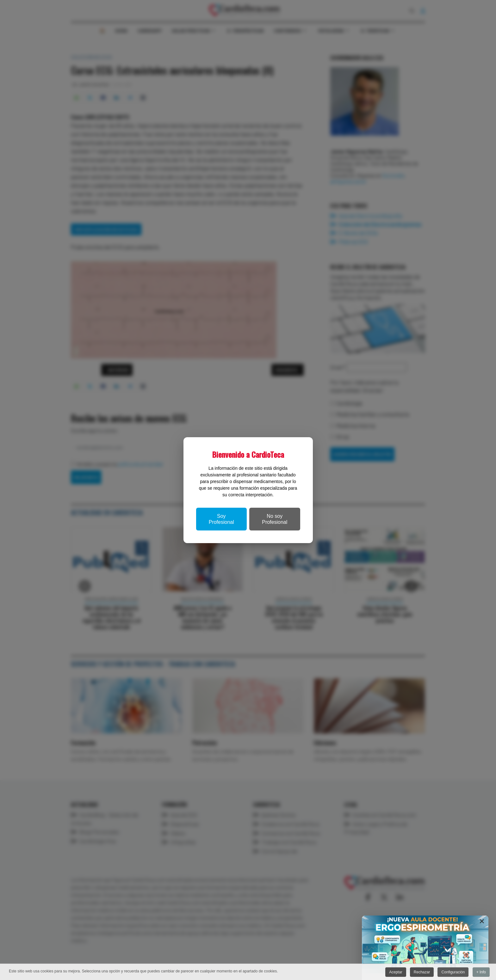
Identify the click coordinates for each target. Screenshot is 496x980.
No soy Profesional (275, 519)
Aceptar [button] (395, 972)
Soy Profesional (221, 519)
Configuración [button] (453, 972)
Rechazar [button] (421, 972)
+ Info (481, 972)
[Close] (482, 921)
